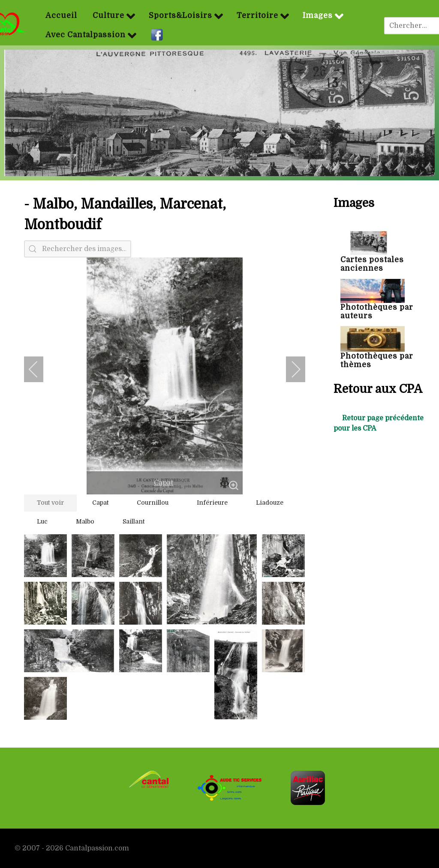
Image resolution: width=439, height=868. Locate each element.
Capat (164, 483)
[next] (290, 369)
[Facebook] (158, 35)
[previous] (39, 369)
